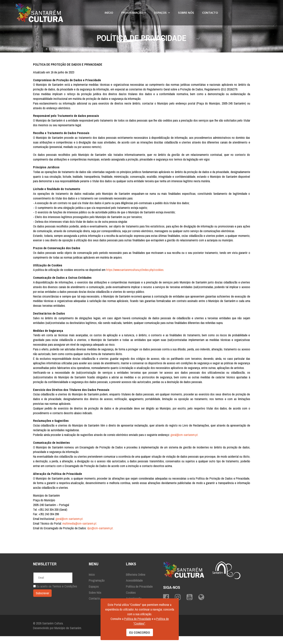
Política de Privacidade (139, 594)
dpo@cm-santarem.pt (100, 536)
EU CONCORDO (140, 632)
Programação (132, 13)
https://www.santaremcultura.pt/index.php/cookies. (135, 271)
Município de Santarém (68, 636)
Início (109, 13)
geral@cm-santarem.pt (185, 442)
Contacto (210, 13)
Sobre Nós (186, 13)
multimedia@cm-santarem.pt (79, 531)
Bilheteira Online (136, 582)
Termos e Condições (65, 594)
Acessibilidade (134, 588)
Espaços (160, 13)
